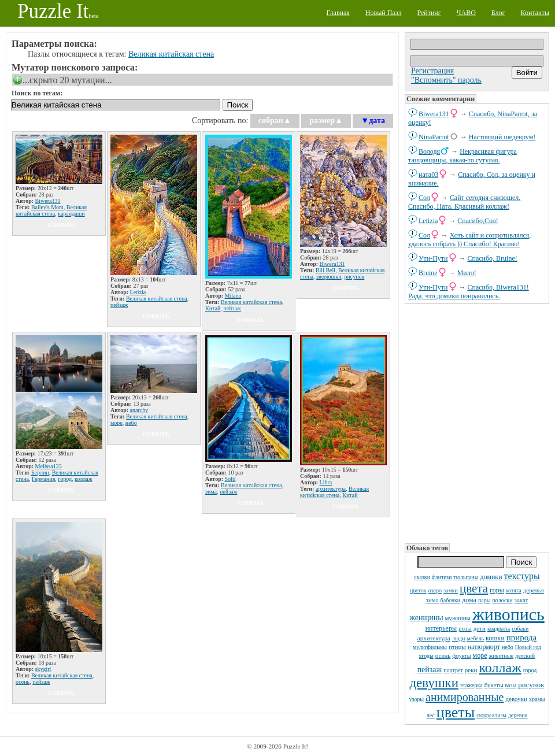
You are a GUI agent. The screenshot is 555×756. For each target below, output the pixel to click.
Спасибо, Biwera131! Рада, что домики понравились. (469, 292)
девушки (434, 683)
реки (471, 670)
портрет (453, 670)
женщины (426, 618)
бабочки (451, 600)
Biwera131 (434, 114)
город (530, 670)
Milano (233, 296)
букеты (494, 685)
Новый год (528, 647)
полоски (502, 600)
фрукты (461, 656)
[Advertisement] (477, 423)
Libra (326, 482)
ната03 (428, 175)
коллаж (500, 668)
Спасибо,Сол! (478, 221)
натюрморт (484, 647)
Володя (429, 151)
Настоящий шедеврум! (502, 137)
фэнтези (442, 577)
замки (451, 590)
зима (432, 600)
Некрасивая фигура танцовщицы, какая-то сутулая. (462, 156)
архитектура (434, 638)
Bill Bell (325, 270)
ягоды (426, 656)
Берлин (40, 472)
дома (469, 600)
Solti (230, 479)
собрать (61, 225)
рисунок (531, 685)
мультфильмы (430, 647)
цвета (474, 588)
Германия (43, 479)
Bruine (428, 273)
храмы (537, 699)
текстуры (522, 576)
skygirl (43, 669)
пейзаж (430, 670)
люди (458, 638)
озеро (435, 590)
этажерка (471, 685)
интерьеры (441, 628)
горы (497, 590)
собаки (520, 629)
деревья (534, 590)
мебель (475, 638)
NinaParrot (434, 137)
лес (431, 715)
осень (443, 655)
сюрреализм (491, 715)
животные (501, 656)
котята (514, 590)
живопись (508, 614)
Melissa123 (49, 466)
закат (521, 600)
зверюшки (329, 277)
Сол (424, 198)
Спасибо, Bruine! (493, 258)
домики (491, 577)
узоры (416, 699)
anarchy (139, 410)
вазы (511, 685)
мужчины (458, 618)
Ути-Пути (433, 258)
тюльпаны (466, 577)
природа (521, 638)
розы (465, 628)
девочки (516, 699)
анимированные (465, 697)
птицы (457, 647)
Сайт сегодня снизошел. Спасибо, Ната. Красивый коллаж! (464, 202)
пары (484, 600)
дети (480, 628)
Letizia (428, 221)
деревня (518, 715)
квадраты (499, 629)
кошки (495, 638)
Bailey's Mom (47, 207)
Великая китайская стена (171, 54)
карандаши (71, 214)
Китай (213, 308)
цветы (456, 712)
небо (508, 647)
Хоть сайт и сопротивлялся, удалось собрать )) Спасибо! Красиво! (469, 240)
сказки (422, 577)
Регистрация (432, 71)
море (480, 655)
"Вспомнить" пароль (446, 80)
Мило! (467, 273)
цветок (418, 590)
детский (525, 656)
